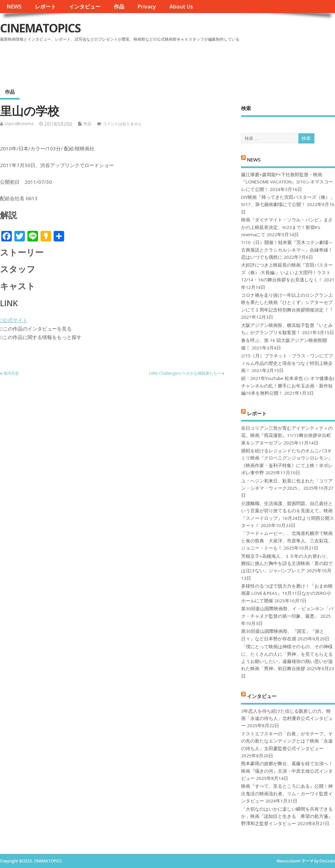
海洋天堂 (11, 373)
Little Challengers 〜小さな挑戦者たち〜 (185, 373)
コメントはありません (122, 124)
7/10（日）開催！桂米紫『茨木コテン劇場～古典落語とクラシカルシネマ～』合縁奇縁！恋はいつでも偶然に (287, 250)
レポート (45, 7)
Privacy (147, 7)
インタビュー (85, 7)
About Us (181, 7)
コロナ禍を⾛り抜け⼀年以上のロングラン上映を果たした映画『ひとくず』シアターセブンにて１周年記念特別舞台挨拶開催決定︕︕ (287, 302)
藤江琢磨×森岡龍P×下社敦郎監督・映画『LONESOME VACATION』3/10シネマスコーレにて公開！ (287, 182)
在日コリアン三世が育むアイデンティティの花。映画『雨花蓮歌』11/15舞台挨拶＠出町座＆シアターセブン (287, 435)
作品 (119, 7)
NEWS (14, 7)
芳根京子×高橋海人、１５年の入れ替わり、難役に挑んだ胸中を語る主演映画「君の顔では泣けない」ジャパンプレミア (287, 564)
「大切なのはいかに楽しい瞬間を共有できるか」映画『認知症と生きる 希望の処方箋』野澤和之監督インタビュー (287, 816)
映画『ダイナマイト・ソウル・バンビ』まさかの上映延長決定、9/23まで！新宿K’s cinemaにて (287, 227)
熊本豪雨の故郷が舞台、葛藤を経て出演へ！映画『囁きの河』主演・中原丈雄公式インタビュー (287, 771)
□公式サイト (14, 320)
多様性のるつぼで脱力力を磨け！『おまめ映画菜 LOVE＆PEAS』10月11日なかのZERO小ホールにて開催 (287, 593)
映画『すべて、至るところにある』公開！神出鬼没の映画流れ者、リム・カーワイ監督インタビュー (287, 793)
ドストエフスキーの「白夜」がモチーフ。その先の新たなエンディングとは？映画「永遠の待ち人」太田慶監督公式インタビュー (287, 741)
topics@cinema (19, 124)
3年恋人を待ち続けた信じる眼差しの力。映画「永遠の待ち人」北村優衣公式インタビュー (287, 718)
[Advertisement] (210, 62)
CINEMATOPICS (40, 28)
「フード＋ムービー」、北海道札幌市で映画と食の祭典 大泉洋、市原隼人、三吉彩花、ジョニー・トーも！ (287, 541)
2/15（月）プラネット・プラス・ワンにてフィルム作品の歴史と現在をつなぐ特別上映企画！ (287, 363)
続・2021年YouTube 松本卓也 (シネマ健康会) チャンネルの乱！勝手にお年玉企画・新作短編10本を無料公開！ (288, 386)
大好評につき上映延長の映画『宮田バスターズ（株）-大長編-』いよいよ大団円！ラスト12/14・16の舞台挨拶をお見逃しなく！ (287, 272)
